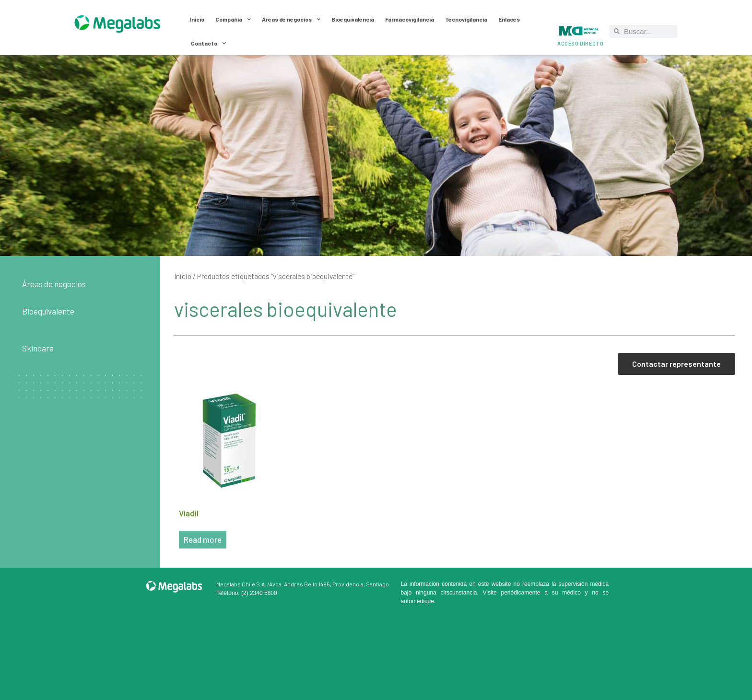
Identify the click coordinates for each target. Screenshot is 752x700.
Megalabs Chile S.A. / (243, 584)
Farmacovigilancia (410, 19)
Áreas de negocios (291, 19)
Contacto (208, 43)
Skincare (38, 348)
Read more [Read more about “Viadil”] (203, 539)
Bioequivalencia (353, 19)
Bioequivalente (48, 311)
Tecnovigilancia (466, 19)
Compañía (233, 19)
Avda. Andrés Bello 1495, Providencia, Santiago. (330, 584)
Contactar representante (676, 364)
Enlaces (509, 19)
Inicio (197, 19)
